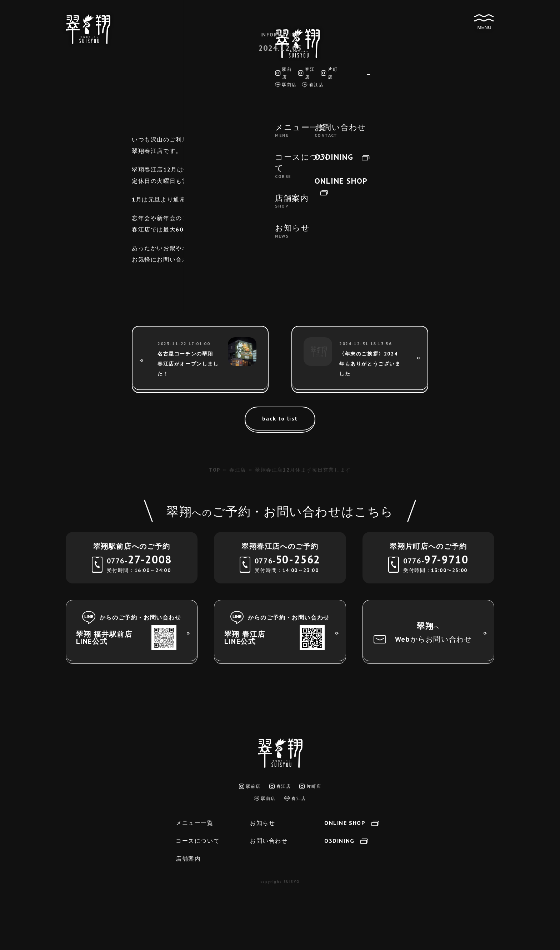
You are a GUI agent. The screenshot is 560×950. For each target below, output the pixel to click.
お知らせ (262, 823)
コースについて (198, 841)
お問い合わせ (269, 841)
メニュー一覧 (195, 823)
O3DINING (346, 841)
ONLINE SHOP (352, 823)
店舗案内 (188, 859)
